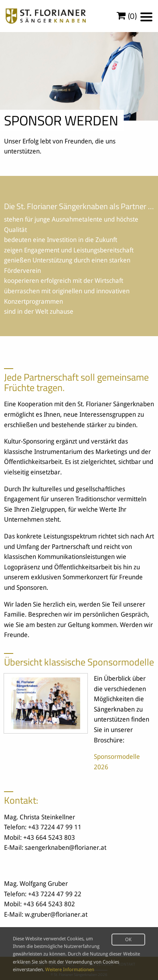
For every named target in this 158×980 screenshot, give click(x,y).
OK (128, 940)
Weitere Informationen (70, 970)
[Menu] (146, 17)
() (127, 16)
